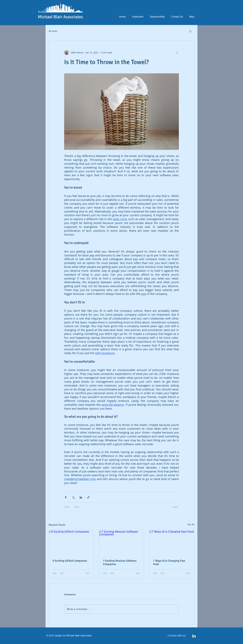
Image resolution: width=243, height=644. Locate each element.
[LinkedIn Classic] (194, 636)
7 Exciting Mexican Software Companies (120, 562)
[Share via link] (88, 497)
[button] (190, 31)
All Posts (53, 31)
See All (191, 524)
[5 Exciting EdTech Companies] (71, 543)
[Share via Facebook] (66, 497)
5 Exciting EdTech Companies (70, 561)
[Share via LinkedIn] (81, 497)
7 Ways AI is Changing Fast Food (169, 562)
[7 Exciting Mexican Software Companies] (122, 543)
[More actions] (177, 52)
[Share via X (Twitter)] (73, 497)
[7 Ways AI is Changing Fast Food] (172, 543)
